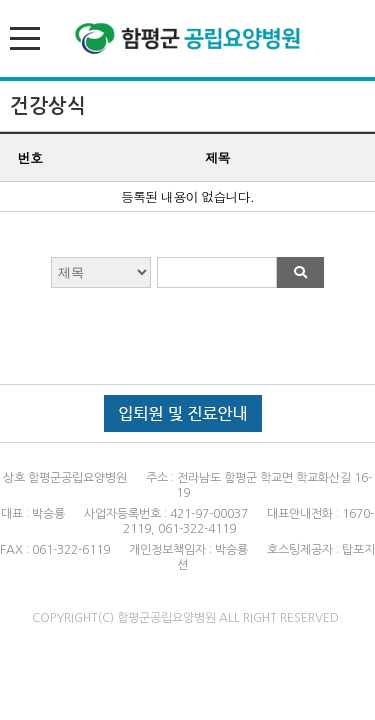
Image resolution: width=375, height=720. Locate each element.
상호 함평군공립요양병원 (65, 478)
